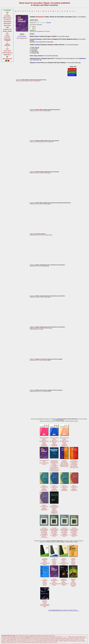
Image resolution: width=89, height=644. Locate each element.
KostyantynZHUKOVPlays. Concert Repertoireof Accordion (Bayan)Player (45, 604)
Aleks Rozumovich (39, 391)
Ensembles (7, 16)
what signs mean (7, 59)
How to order (7, 51)
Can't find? (7, 37)
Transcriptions (7, 22)
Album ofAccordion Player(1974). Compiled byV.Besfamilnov (54, 488)
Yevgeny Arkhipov (39, 111)
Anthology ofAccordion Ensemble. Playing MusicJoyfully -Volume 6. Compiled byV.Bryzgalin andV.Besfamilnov (54, 509)
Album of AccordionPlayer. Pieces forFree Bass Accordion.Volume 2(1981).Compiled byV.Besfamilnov (54, 442)
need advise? (72, 72)
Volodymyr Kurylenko (40, 235)
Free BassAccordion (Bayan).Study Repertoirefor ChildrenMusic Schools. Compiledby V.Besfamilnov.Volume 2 (54, 532)
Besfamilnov (40, 17)
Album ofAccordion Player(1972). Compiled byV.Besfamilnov (44, 488)
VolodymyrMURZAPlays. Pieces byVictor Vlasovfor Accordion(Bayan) (73, 583)
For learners (7, 20)
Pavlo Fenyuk (38, 266)
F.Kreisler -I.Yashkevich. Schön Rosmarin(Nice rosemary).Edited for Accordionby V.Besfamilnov (64, 464)
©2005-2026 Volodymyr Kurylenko (9, 636)
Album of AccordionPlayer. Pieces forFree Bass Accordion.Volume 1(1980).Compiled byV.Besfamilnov (44, 442)
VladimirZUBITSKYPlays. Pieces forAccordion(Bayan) (73, 561)
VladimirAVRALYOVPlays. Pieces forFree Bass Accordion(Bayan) (64, 561)
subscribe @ (72, 75)
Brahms (38, 58)
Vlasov (36, 56)
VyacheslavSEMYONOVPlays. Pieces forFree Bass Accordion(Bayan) (45, 561)
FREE (7, 27)
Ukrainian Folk (7, 29)
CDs (7, 33)
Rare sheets (7, 25)
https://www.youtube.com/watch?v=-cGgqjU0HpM (43, 142)
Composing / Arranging (7, 40)
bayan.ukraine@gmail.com (22, 38)
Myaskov (39, 39)
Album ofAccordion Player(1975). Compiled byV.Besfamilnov (64, 488)
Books (7, 35)
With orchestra (7, 18)
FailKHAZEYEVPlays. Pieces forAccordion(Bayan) (54, 561)
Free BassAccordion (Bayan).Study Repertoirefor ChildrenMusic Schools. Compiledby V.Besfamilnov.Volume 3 (64, 532)
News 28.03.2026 (7, 45)
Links (7, 49)
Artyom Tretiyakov (39, 360)
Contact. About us (7, 53)
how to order (72, 69)
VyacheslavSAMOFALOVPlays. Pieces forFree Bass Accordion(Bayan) (64, 582)
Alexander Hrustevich (40, 328)
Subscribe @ (7, 55)
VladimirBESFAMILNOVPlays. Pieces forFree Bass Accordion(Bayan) (54, 582)
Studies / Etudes (7, 31)
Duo (7, 14)
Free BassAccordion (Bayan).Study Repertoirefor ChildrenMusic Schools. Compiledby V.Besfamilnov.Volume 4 (74, 532)
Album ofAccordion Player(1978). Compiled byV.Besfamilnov (44, 507)
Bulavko (33, 63)
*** (7, 42)
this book (50, 42)
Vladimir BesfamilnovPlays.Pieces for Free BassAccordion (44, 462)
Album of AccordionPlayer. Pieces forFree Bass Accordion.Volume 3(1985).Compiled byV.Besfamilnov (64, 442)
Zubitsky (38, 45)
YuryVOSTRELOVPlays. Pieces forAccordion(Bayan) (45, 582)
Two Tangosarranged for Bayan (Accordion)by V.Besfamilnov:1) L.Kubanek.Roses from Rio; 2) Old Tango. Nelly (74, 464)
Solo (7, 12)
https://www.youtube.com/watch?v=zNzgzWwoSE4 (30, 81)
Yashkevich (82, 58)
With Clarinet (7, 24)
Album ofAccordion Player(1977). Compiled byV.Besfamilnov (74, 488)
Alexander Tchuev (39, 297)
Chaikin (36, 36)
